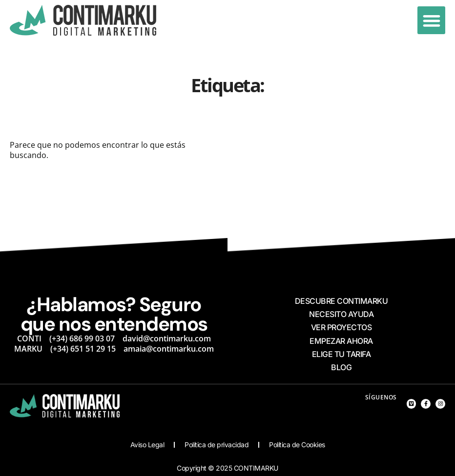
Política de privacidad (217, 445)
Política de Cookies (297, 445)
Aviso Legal (147, 445)
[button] (431, 20)
